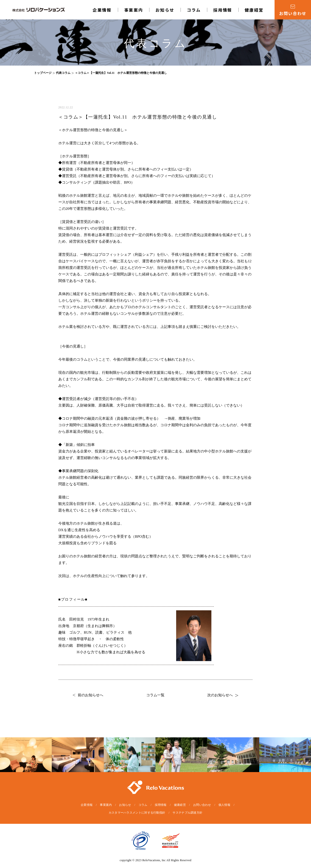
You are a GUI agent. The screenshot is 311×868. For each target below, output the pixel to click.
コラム (194, 10)
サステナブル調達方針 (187, 813)
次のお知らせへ (223, 695)
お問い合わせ (202, 805)
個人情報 (224, 805)
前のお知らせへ (88, 695)
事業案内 (134, 10)
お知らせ (165, 10)
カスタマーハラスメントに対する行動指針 (137, 813)
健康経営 (254, 10)
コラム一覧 (155, 695)
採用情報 (223, 10)
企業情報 (102, 10)
